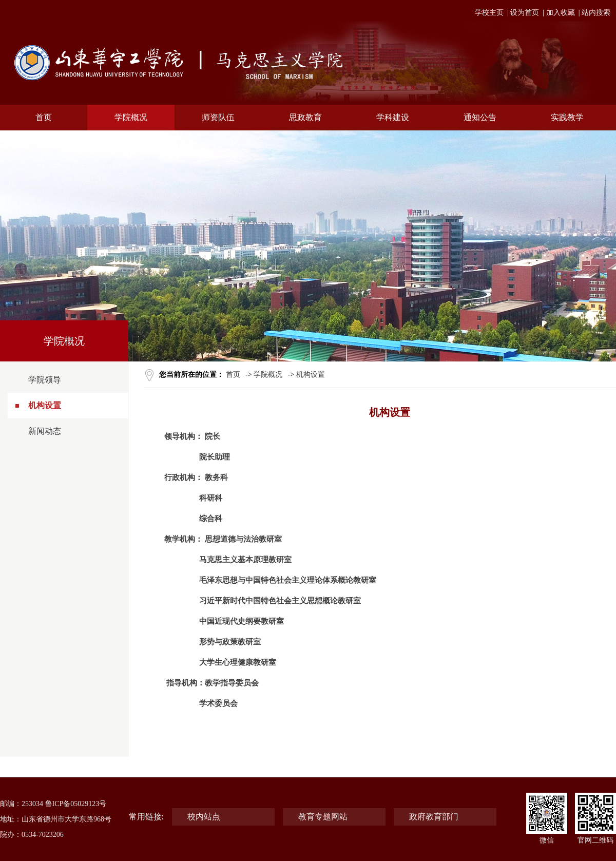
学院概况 (268, 375)
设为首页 (525, 13)
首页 (233, 375)
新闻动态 (45, 431)
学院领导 (45, 380)
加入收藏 (561, 13)
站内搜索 (596, 13)
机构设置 (45, 405)
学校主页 (489, 13)
